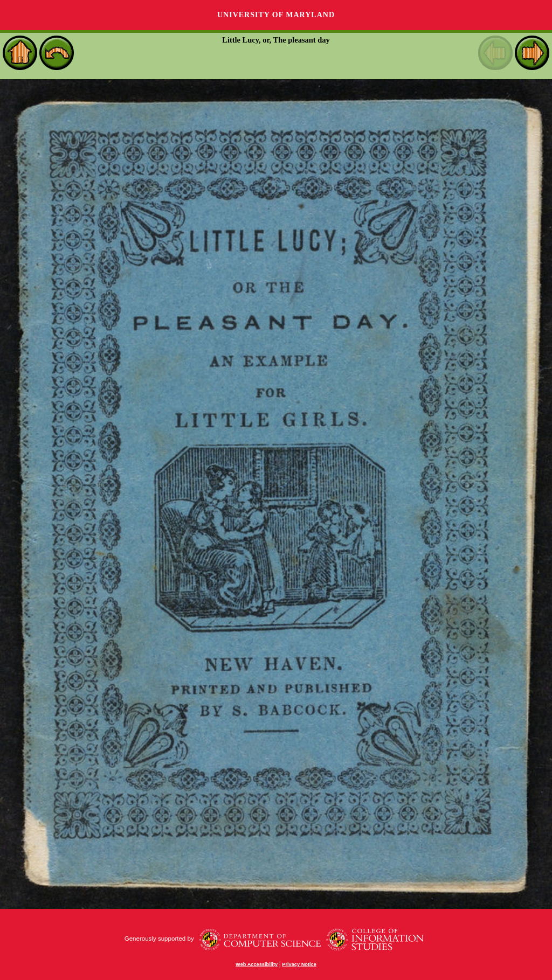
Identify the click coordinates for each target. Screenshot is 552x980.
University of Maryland (276, 15)
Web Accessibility (257, 964)
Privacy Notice (299, 964)
